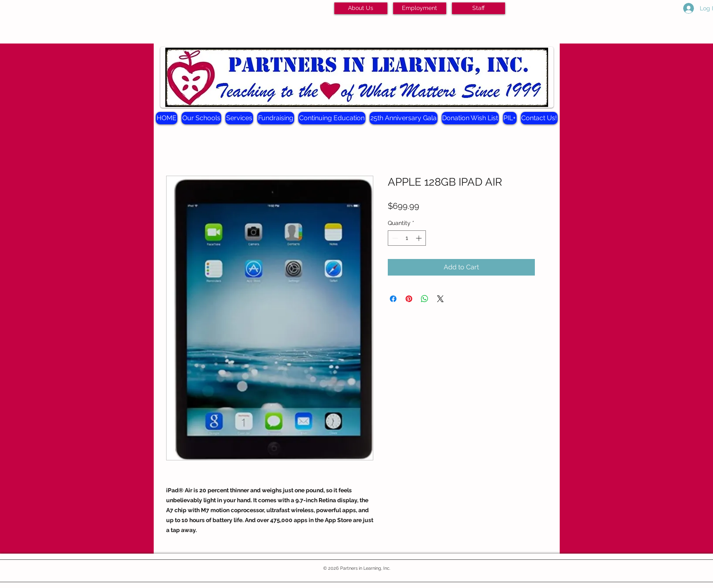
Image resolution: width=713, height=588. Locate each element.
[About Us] (361, 8)
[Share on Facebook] (393, 299)
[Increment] (419, 238)
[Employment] (420, 8)
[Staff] (479, 8)
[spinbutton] (407, 238)
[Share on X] (440, 299)
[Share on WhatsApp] (425, 299)
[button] (201, 118)
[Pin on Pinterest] (409, 299)
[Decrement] (394, 238)
